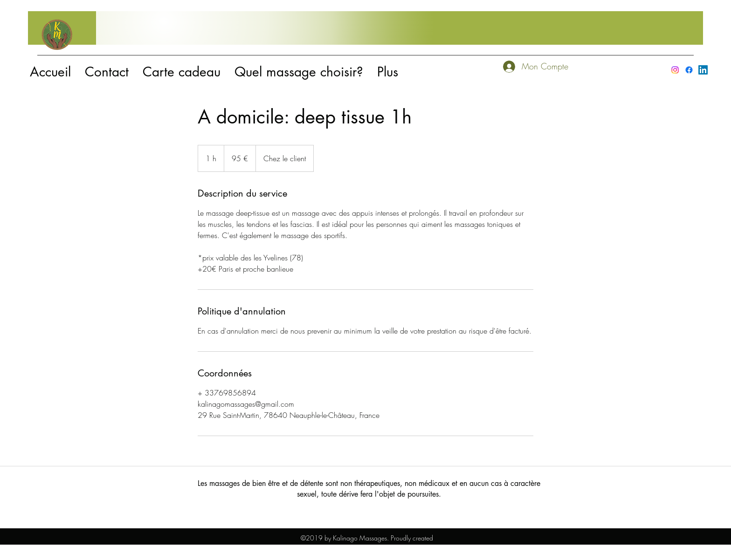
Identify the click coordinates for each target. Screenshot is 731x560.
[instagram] (675, 70)
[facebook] (689, 70)
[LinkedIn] (703, 70)
